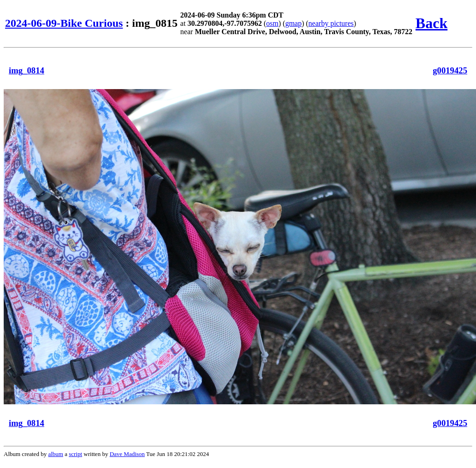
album (56, 454)
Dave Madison (127, 454)
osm (272, 23)
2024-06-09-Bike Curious (64, 23)
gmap (293, 23)
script (75, 454)
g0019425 (450, 70)
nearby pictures (331, 23)
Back (431, 23)
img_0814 (27, 70)
